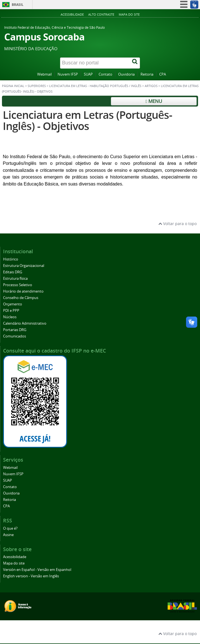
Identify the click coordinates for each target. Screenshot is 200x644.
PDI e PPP (11, 311)
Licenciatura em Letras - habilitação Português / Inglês (95, 86)
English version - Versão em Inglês (31, 576)
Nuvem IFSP (68, 74)
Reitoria (147, 74)
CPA (163, 74)
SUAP (88, 74)
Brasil (18, 5)
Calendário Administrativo (25, 323)
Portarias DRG (15, 330)
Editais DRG (13, 272)
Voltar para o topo (178, 224)
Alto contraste (101, 14)
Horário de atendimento (23, 291)
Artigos (151, 86)
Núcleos (10, 317)
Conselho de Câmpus (21, 298)
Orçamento (13, 304)
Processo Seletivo (18, 285)
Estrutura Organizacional (24, 266)
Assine (8, 535)
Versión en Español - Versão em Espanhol (37, 570)
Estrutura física (15, 278)
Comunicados (15, 336)
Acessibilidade (72, 14)
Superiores (37, 86)
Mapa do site (129, 14)
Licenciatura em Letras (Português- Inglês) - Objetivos (87, 120)
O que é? (10, 528)
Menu (154, 101)
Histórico (11, 259)
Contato (105, 74)
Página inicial (13, 86)
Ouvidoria (126, 74)
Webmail (44, 74)
